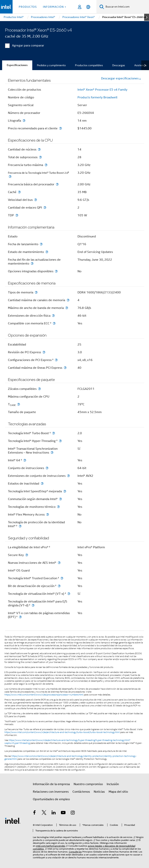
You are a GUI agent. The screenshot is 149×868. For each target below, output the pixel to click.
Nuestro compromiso (88, 784)
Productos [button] (28, 7)
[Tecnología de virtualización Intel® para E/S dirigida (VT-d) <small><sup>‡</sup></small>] (33, 605)
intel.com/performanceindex (51, 846)
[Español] (88, 7)
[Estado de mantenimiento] (47, 252)
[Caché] (19, 192)
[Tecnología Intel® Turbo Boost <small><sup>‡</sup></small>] (54, 433)
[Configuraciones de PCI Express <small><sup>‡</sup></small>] (56, 360)
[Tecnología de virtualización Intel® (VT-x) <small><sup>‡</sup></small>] (69, 594)
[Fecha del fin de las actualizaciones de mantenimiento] (32, 263)
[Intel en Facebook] (35, 813)
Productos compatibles (89, 65)
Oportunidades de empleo (51, 799)
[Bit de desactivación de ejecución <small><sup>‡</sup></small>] (59, 586)
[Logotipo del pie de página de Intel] (13, 821)
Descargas (119, 65)
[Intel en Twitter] (44, 813)
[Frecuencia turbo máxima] (46, 165)
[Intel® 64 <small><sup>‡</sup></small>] (25, 460)
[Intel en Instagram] (73, 813)
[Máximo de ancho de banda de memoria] (67, 308)
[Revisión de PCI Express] (44, 352)
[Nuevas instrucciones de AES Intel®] (59, 563)
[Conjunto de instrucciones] (47, 468)
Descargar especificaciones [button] (121, 78)
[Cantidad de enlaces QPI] (45, 208)
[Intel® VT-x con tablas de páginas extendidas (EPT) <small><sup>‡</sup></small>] (20, 617)
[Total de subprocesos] (40, 157)
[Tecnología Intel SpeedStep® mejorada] (65, 491)
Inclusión (113, 784)
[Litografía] (24, 121)
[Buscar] (102, 7)
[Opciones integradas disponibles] (56, 271)
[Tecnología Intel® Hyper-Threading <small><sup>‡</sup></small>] (60, 441)
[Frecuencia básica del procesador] (57, 184)
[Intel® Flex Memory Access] (48, 514)
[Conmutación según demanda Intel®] (60, 499)
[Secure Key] (27, 555)
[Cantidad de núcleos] (39, 149)
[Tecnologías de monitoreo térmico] (58, 507)
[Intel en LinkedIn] (54, 813)
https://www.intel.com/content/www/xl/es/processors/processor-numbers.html (44, 695)
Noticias (99, 792)
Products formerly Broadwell (97, 97)
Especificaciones (17, 65)
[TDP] (17, 215)
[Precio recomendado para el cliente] (60, 128)
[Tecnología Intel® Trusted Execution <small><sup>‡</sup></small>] (62, 578)
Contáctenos (81, 792)
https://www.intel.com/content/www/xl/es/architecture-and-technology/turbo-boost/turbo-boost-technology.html (62, 732)
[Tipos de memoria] (36, 292)
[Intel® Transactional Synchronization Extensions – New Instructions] (52, 452)
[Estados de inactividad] (42, 483)
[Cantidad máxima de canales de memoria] (68, 300)
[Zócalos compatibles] (39, 389)
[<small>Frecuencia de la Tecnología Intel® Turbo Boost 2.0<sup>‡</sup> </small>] (10, 177)
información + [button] (55, 7)
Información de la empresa (51, 784)
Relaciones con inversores (51, 792)
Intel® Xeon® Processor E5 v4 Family (102, 90)
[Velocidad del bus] (36, 200)
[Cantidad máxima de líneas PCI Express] (65, 368)
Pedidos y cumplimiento (51, 65)
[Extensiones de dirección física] (53, 316)
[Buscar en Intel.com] (126, 7)
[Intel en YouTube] (63, 813)
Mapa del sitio (118, 792)
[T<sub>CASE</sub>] (19, 404)
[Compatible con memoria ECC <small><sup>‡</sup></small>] (54, 323)
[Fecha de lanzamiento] (41, 244)
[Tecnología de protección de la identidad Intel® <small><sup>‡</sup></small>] (20, 526)
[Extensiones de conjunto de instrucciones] (68, 476)
